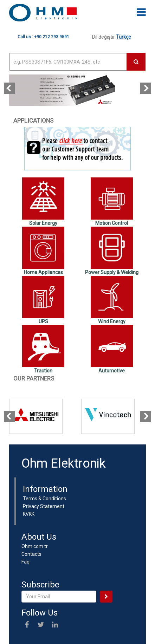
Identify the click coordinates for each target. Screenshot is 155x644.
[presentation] (9, 88)
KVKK (29, 514)
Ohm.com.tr (35, 546)
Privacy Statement (44, 506)
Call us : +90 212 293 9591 (43, 37)
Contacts (31, 554)
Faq (25, 562)
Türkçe (124, 37)
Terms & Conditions (44, 499)
